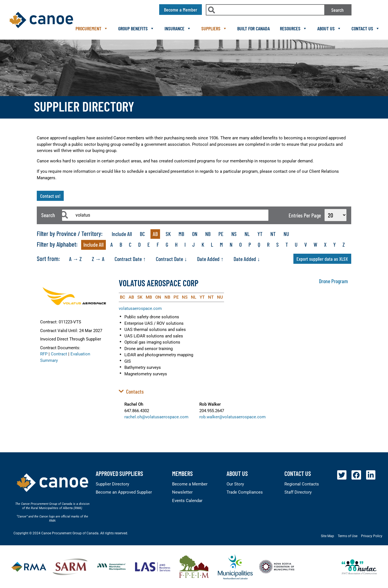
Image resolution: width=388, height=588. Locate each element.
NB (208, 234)
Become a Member (190, 484)
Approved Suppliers (119, 473)
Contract (59, 354)
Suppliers (214, 28)
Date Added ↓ (247, 259)
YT (260, 234)
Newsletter (182, 492)
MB (181, 234)
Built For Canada (254, 28)
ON (195, 234)
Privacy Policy (372, 536)
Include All (122, 234)
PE (221, 234)
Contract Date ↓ (171, 259)
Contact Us (366, 28)
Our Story (235, 484)
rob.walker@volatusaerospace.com (232, 417)
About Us (329, 28)
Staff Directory (298, 492)
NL (247, 234)
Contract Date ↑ (130, 259)
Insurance (178, 28)
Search (337, 10)
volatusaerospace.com (140, 308)
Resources (294, 28)
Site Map (327, 536)
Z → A (98, 259)
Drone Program (333, 281)
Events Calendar (187, 501)
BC (142, 234)
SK (168, 234)
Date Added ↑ (210, 259)
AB (155, 234)
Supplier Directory (112, 484)
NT (273, 234)
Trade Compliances (245, 492)
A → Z (75, 259)
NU (286, 234)
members (182, 473)
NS (234, 234)
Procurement (92, 28)
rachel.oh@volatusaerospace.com (156, 417)
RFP (44, 354)
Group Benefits (136, 28)
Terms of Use (348, 536)
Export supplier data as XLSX (322, 259)
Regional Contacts (302, 484)
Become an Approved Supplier (124, 492)
